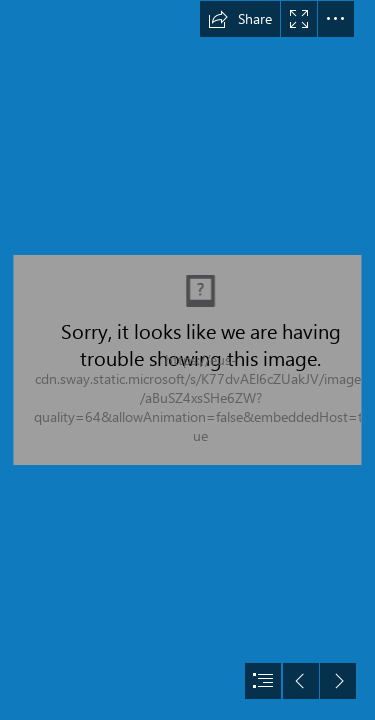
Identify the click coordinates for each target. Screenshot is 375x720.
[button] (240, 19)
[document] (187, 360)
